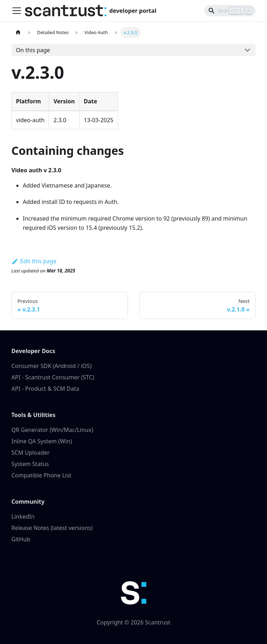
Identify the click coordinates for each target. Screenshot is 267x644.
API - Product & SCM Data (45, 389)
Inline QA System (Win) (42, 441)
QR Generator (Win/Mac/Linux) (52, 430)
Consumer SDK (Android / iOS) (52, 366)
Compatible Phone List (41, 475)
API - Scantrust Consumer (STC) (53, 377)
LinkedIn (23, 516)
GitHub (21, 539)
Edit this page (34, 261)
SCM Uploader (30, 453)
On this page (33, 50)
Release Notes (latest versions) (52, 528)
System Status (30, 464)
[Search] (230, 11)
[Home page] (18, 33)
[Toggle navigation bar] (17, 11)
